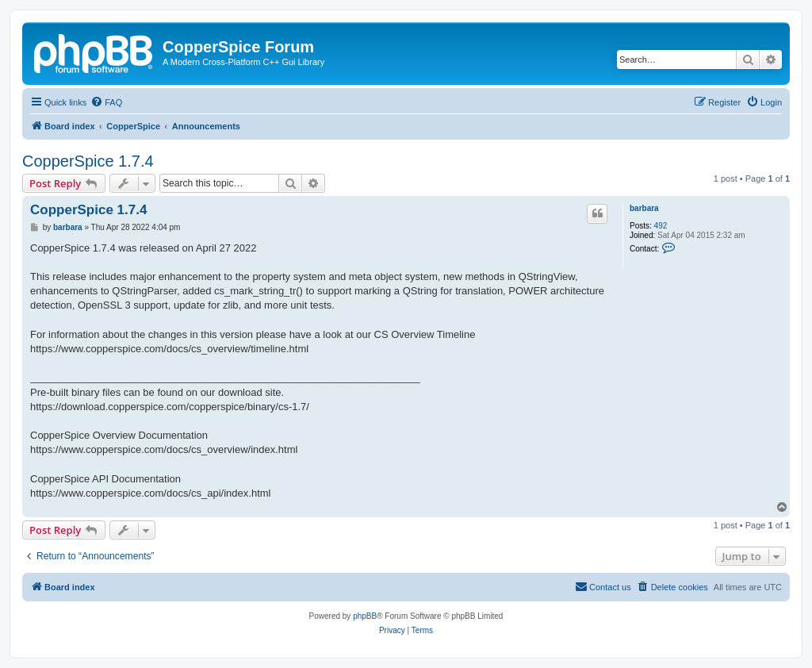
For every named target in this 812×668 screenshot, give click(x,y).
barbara (644, 208)
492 (661, 226)
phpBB (365, 616)
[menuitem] (106, 102)
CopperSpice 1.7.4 (88, 161)
